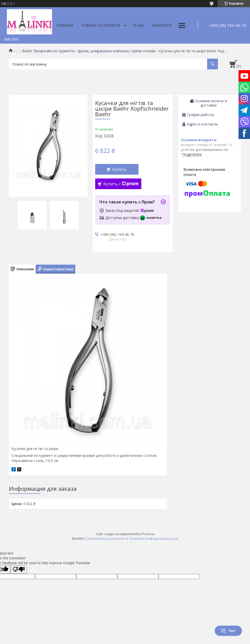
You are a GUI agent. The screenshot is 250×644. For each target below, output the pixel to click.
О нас (139, 25)
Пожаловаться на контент (107, 539)
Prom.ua (148, 534)
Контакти (162, 25)
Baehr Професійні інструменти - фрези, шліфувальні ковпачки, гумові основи (89, 51)
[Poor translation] (19, 569)
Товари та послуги (101, 25)
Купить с (121, 184)
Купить (120, 169)
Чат (228, 631)
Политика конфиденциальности (154, 539)
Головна (65, 25)
